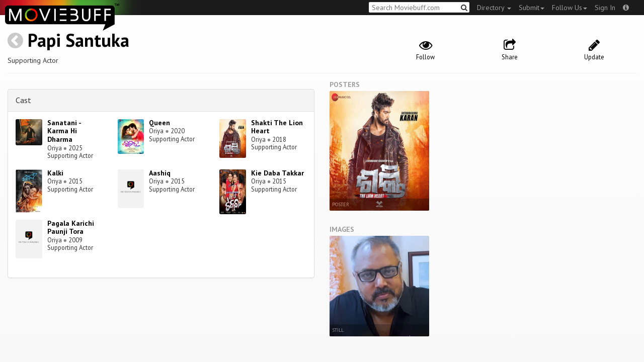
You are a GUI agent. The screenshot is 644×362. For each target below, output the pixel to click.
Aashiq (160, 173)
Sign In (605, 8)
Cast (23, 100)
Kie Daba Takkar (277, 173)
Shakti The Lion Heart (277, 127)
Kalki (55, 173)
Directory (494, 8)
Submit (532, 8)
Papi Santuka (78, 40)
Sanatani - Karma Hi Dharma (64, 131)
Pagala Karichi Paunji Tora (71, 228)
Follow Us (570, 8)
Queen (159, 123)
